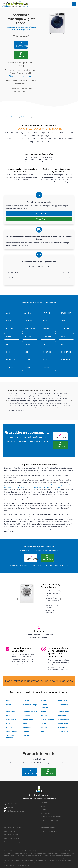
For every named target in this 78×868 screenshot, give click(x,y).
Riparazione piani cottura (49, 831)
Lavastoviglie (59, 485)
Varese (9, 701)
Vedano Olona (63, 731)
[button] (6, 401)
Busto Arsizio (63, 701)
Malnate (26, 723)
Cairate (9, 705)
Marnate (44, 723)
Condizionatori (9, 487)
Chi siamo (44, 806)
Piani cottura (24, 487)
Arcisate (26, 701)
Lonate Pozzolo (63, 719)
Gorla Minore (11, 719)
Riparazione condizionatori (50, 820)
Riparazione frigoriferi (12, 835)
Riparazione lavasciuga (12, 838)
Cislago (43, 711)
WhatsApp (21, 55)
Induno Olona (28, 719)
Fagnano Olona (63, 711)
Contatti (43, 810)
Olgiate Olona (26, 117)
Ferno (8, 715)
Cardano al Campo (30, 705)
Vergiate (27, 735)
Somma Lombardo (13, 731)
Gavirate (44, 715)
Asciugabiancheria (36, 487)
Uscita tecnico (45, 813)
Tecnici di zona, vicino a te (21, 76)
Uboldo (43, 731)
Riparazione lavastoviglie (13, 842)
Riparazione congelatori (13, 828)
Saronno (44, 727)
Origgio (9, 727)
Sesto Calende (63, 727)
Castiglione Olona (30, 711)
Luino (8, 723)
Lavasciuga (57, 487)
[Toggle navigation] (74, 4)
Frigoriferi (68, 485)
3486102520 (22, 45)
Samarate (27, 727)
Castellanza (11, 711)
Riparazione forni (10, 831)
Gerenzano (62, 715)
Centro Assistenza (12, 117)
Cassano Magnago (64, 705)
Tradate (26, 731)
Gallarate (27, 715)
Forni (17, 487)
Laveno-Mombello (47, 719)
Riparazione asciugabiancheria (51, 817)
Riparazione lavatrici (48, 828)
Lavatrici (51, 485)
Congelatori (47, 487)
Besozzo (44, 701)
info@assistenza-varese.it (15, 811)
